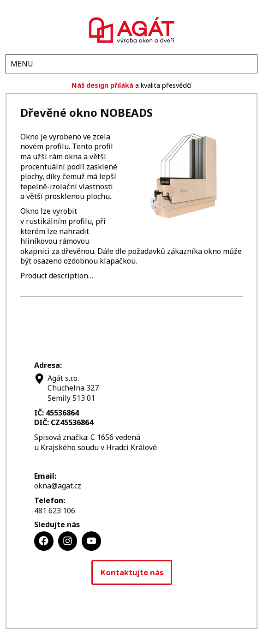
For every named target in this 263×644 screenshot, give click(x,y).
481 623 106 (55, 511)
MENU (22, 64)
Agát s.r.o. (131, 29)
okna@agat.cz (58, 486)
